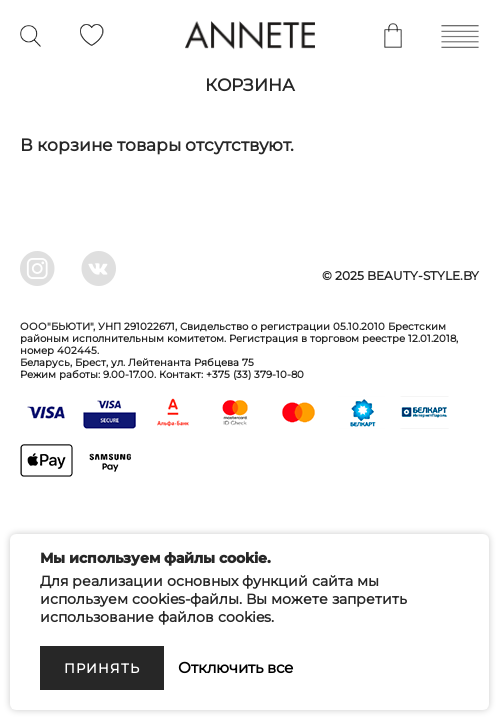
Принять (102, 668)
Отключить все (235, 667)
